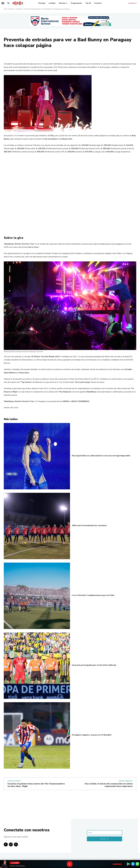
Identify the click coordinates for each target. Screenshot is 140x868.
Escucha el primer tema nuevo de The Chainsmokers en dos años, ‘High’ (36, 785)
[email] (104, 833)
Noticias (11, 9)
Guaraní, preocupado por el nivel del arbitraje (94, 665)
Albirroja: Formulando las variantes (89, 525)
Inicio (5, 9)
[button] (8, 3)
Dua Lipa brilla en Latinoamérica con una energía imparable (101, 456)
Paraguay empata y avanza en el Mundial (92, 735)
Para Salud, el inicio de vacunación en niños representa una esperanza (109, 785)
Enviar (104, 839)
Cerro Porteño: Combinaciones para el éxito (93, 595)
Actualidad (19, 9)
